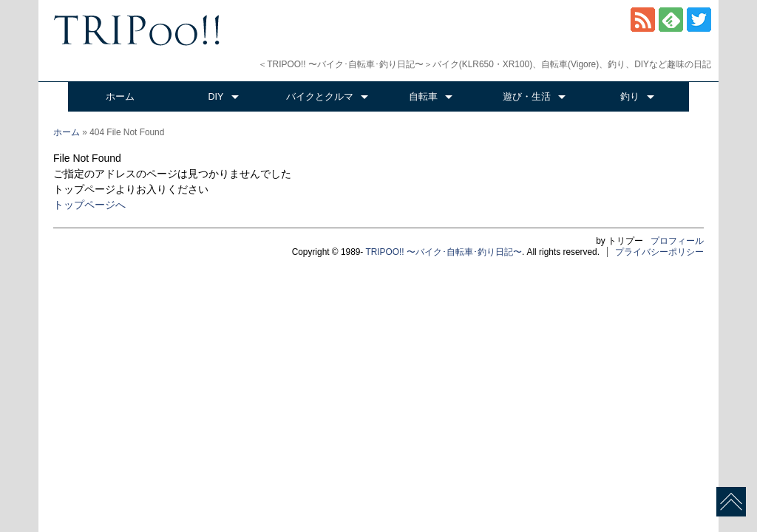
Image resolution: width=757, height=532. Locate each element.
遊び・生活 (527, 97)
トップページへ (89, 205)
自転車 (423, 97)
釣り (630, 97)
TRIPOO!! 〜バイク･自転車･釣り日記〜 (444, 252)
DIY (216, 97)
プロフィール (677, 241)
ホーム (120, 97)
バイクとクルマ (320, 97)
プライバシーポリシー (659, 252)
